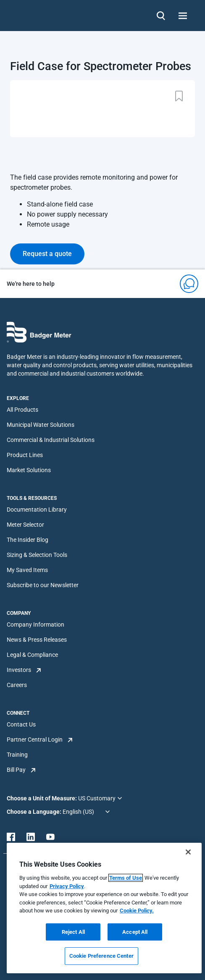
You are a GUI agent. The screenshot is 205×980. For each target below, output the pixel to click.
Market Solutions (29, 470)
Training (17, 755)
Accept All (135, 932)
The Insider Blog (28, 540)
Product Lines (25, 455)
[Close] (188, 852)
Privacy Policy (67, 886)
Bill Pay (16, 770)
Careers (17, 685)
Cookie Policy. (137, 911)
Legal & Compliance (32, 655)
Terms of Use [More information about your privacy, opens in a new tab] (126, 878)
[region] (104, 908)
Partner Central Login (35, 740)
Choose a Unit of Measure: (42, 798)
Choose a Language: (35, 812)
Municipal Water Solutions (41, 425)
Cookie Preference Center (101, 956)
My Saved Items (27, 570)
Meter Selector (25, 525)
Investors (19, 670)
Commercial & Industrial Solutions (51, 440)
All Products (22, 410)
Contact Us (21, 724)
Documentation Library (37, 510)
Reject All (73, 932)
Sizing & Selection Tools (37, 555)
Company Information (35, 625)
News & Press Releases (37, 640)
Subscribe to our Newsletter (43, 585)
